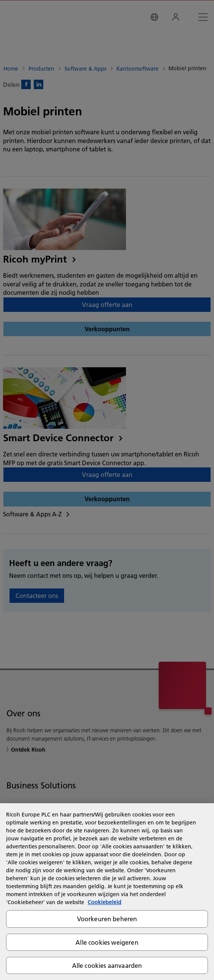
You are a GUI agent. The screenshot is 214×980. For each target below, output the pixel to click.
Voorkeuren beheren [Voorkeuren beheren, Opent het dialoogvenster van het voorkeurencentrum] (107, 919)
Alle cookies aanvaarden (107, 965)
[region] (107, 892)
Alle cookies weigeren (107, 942)
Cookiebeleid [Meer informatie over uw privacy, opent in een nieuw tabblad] (105, 902)
